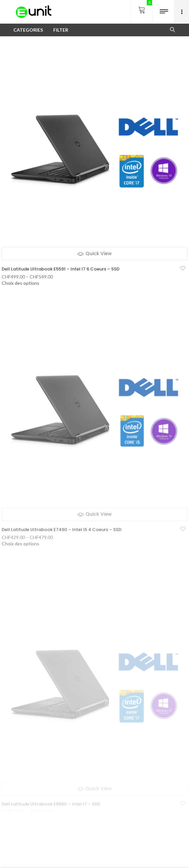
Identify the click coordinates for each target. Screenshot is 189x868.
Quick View (99, 253)
